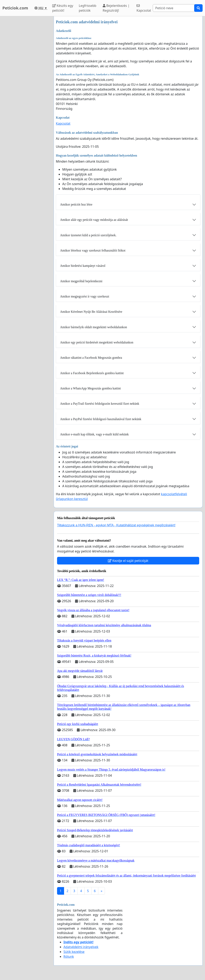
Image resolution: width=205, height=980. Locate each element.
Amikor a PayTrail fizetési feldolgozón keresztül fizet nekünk (100, 404)
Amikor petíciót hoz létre (76, 204)
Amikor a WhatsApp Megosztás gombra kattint (90, 388)
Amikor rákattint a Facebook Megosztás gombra (91, 358)
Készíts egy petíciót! (63, 8)
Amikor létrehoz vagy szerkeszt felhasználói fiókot (93, 250)
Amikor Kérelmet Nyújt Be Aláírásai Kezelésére (91, 312)
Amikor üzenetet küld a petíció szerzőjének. (88, 235)
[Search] (174, 8)
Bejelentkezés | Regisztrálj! (116, 8)
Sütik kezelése (74, 952)
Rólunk (69, 957)
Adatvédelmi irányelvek (81, 947)
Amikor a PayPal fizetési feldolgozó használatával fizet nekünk (101, 419)
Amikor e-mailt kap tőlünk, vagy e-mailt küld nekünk (94, 434)
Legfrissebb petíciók (88, 8)
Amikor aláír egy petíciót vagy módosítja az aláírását (94, 220)
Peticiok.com (15, 8)
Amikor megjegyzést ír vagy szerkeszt (85, 296)
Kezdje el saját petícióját (128, 561)
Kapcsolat (144, 8)
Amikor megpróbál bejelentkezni (81, 281)
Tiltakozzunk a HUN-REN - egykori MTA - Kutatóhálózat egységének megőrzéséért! (116, 525)
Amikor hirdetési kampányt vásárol (83, 266)
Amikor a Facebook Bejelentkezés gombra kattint (92, 373)
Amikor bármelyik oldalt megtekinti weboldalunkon (93, 327)
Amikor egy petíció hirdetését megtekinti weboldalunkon (97, 342)
